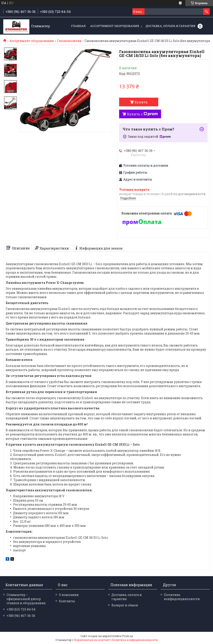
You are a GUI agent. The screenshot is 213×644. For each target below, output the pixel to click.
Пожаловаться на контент (92, 640)
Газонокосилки (69, 41)
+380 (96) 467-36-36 (21, 616)
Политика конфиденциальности (182, 597)
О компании (69, 595)
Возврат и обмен (125, 605)
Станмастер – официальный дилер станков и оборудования (26, 599)
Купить (141, 102)
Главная (78, 26)
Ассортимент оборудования (115, 26)
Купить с (142, 114)
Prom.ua (127, 636)
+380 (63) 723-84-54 (21, 609)
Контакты (67, 601)
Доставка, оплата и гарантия (171, 26)
